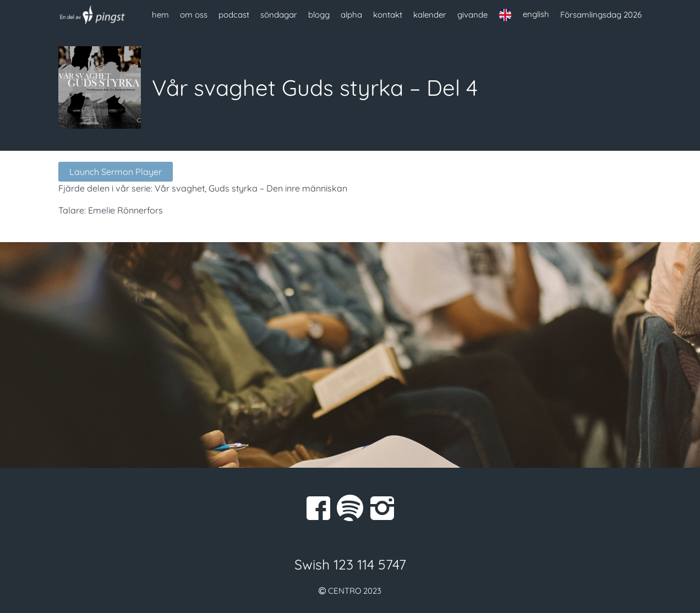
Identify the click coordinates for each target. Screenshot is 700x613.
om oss (194, 15)
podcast (234, 15)
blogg (319, 15)
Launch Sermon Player (116, 172)
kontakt (388, 15)
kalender (430, 15)
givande (472, 15)
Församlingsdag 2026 (601, 15)
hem (160, 15)
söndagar (279, 15)
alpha (351, 15)
